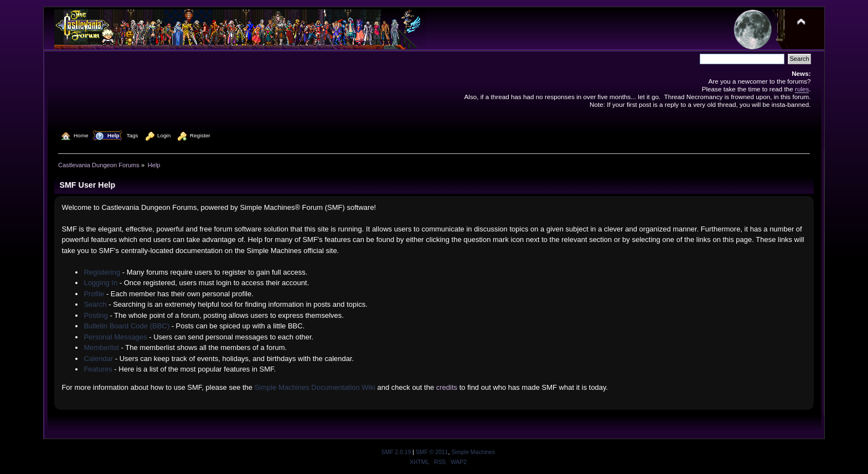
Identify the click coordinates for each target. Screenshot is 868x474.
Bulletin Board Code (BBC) (126, 326)
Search (95, 304)
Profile (94, 294)
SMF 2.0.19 (396, 452)
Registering (102, 272)
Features (98, 369)
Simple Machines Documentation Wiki (315, 387)
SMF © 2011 (432, 452)
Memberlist (101, 347)
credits (447, 387)
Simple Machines (473, 452)
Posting (95, 315)
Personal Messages (115, 337)
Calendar (98, 359)
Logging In (100, 283)
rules (802, 89)
